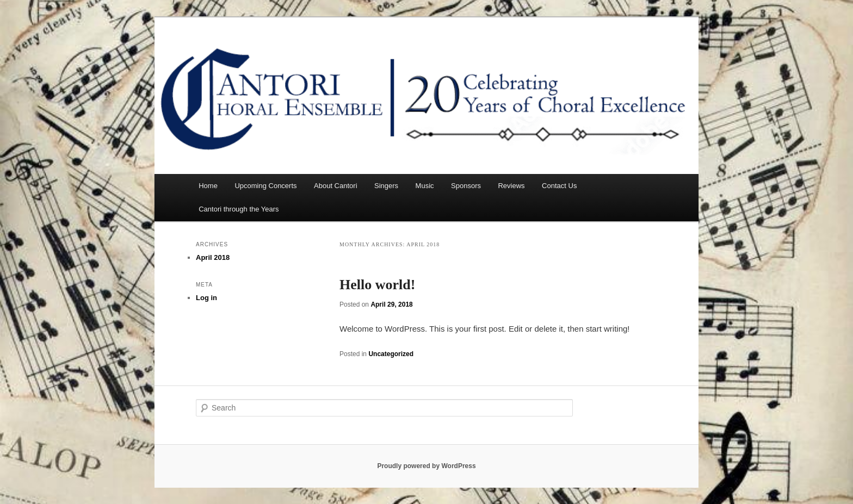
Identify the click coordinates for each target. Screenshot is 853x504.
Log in (206, 298)
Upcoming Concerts (265, 186)
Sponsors (466, 186)
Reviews (511, 186)
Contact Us (559, 186)
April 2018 (213, 257)
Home (208, 186)
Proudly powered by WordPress (426, 466)
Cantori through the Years (239, 209)
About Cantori (336, 186)
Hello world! (377, 285)
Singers (386, 186)
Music (425, 186)
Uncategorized (391, 354)
